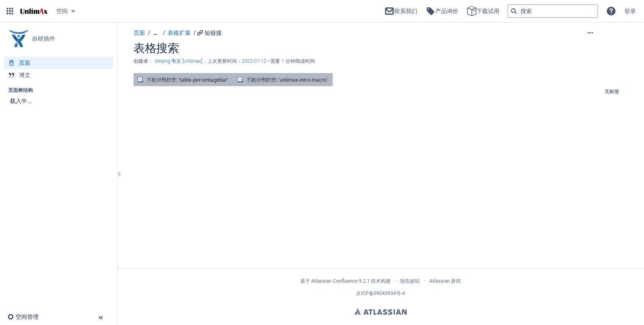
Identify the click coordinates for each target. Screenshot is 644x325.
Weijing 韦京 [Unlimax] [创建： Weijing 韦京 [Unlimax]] (178, 61)
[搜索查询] (553, 11)
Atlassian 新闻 (445, 281)
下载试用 (483, 11)
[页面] (59, 63)
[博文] (59, 75)
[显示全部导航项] (156, 33)
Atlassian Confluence (335, 281)
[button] (10, 11)
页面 (139, 33)
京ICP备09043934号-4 (381, 293)
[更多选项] (607, 33)
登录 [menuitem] (630, 11)
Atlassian (381, 311)
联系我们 (401, 11)
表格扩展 (179, 33)
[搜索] (514, 11)
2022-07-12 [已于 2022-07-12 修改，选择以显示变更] (255, 61)
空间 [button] (62, 11)
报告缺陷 (410, 281)
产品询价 (442, 11)
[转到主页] (34, 11)
